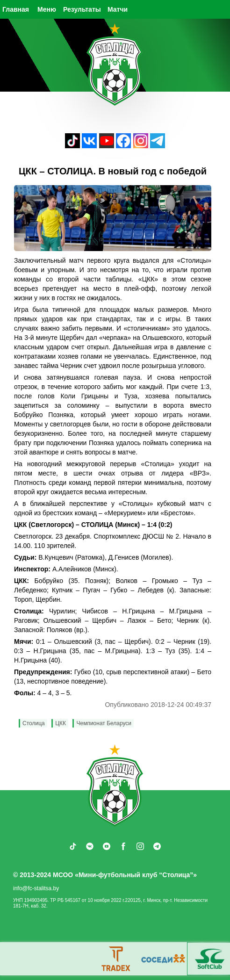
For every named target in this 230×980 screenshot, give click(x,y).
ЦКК (61, 723)
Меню (47, 9)
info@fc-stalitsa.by (36, 888)
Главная (16, 9)
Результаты (82, 9)
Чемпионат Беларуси (104, 723)
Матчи (118, 9)
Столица (34, 723)
